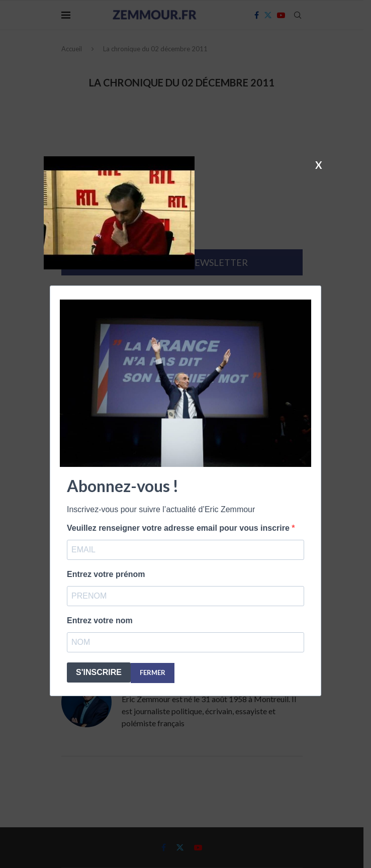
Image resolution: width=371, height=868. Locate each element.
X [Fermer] (319, 164)
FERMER (153, 672)
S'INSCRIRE (99, 672)
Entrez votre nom (100, 620)
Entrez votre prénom (106, 574)
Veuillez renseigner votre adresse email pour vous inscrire (179, 528)
